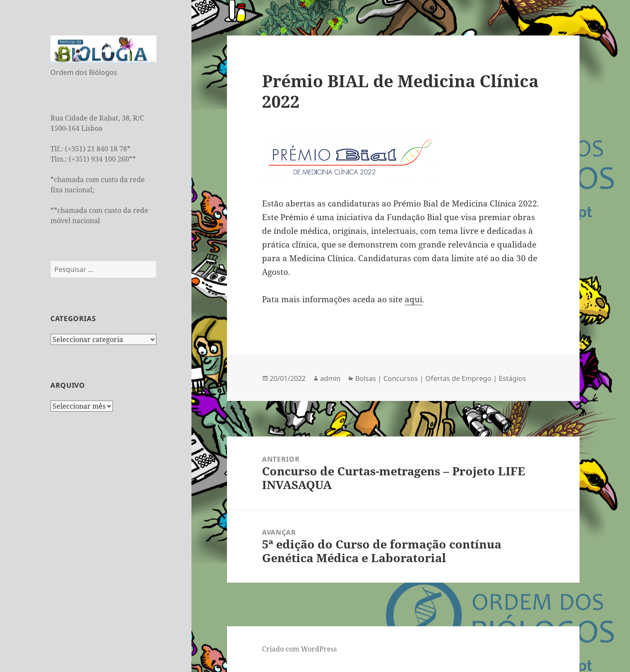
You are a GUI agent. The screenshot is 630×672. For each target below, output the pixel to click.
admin (330, 378)
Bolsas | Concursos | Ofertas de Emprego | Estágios (441, 378)
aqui (414, 299)
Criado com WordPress (299, 649)
